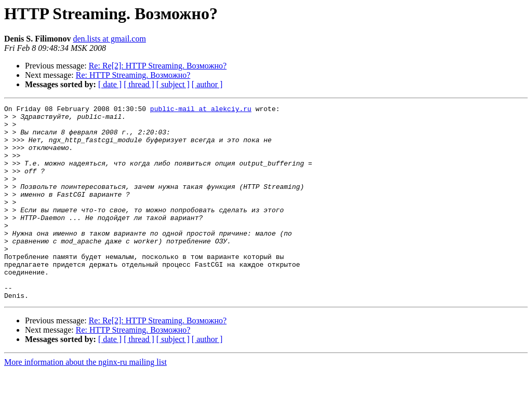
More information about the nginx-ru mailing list (85, 401)
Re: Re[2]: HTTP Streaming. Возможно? (158, 66)
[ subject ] (173, 84)
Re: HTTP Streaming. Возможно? (133, 75)
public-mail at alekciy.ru (201, 110)
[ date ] (110, 84)
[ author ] (207, 84)
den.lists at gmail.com (109, 39)
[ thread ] (139, 84)
